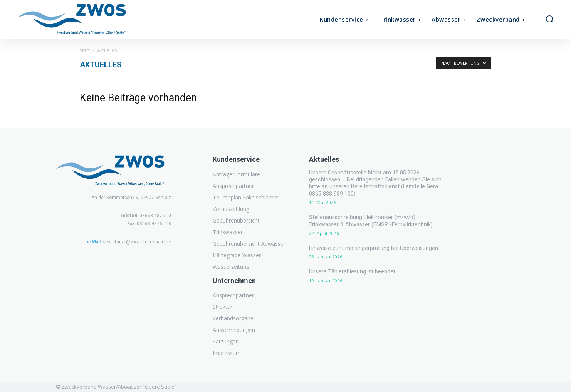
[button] (549, 19)
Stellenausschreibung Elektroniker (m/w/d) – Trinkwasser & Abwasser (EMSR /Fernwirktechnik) (379, 213)
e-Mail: (94, 242)
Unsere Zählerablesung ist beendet (352, 264)
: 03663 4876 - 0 (145, 216)
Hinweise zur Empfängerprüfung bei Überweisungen (373, 241)
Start (85, 50)
